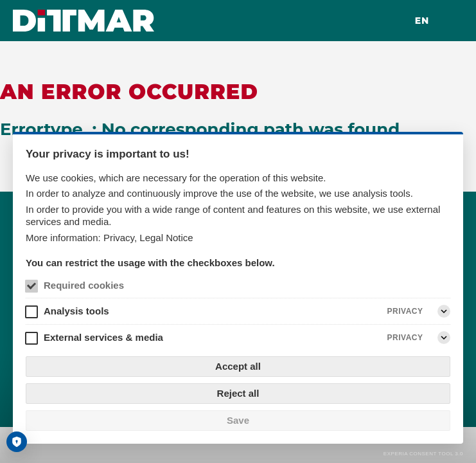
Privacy (119, 238)
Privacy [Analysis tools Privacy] (405, 311)
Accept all (238, 366)
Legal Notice (166, 238)
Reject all (238, 393)
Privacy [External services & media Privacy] (405, 338)
